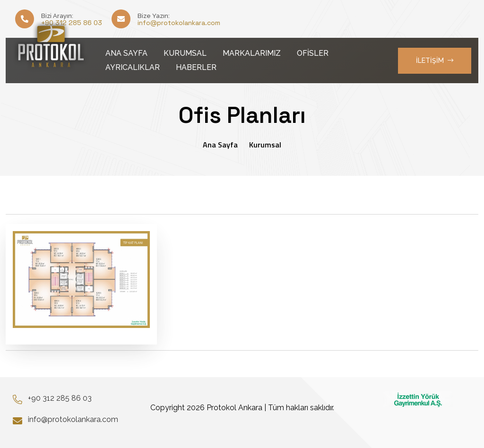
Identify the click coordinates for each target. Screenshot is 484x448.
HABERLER (196, 67)
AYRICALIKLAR (133, 67)
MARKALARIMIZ (252, 53)
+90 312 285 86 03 (60, 398)
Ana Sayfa (220, 145)
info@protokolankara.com (179, 23)
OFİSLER (313, 53)
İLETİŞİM (435, 60)
